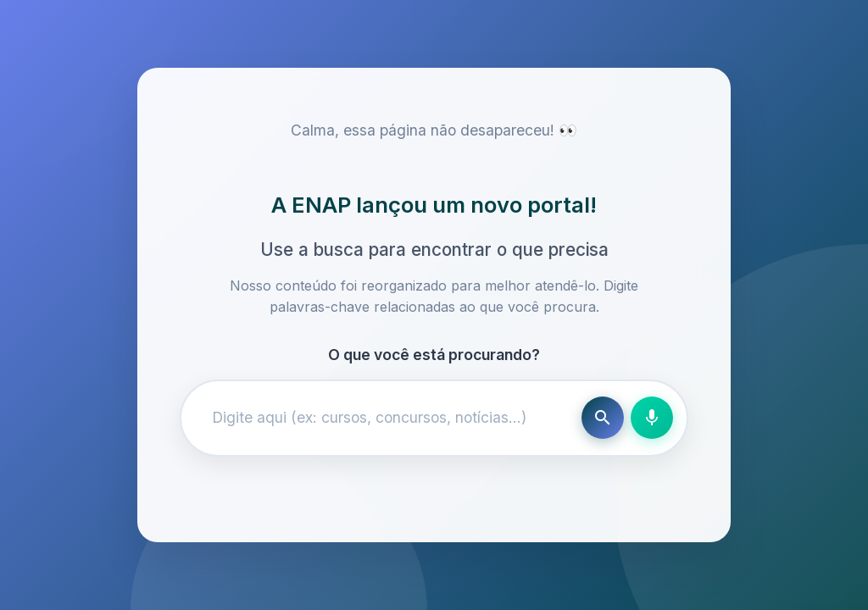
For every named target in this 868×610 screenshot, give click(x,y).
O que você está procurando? (434, 355)
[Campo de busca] (385, 418)
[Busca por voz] (652, 418)
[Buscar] (603, 418)
